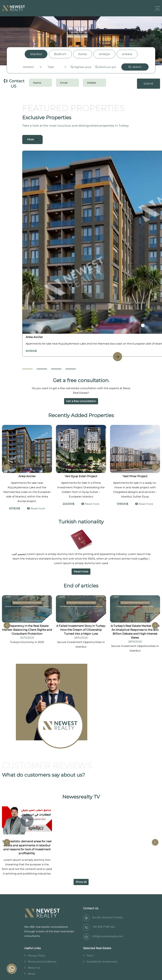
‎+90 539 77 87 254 (104, 927)
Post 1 (90, 956)
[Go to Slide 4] (71, 369)
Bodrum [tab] (60, 54)
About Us (34, 968)
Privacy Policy (37, 956)
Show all (81, 882)
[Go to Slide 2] (42, 369)
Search (135, 67)
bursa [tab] (83, 54)
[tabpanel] (81, 67)
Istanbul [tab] (36, 54)
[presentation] (130, 84)
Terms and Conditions (42, 962)
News (31, 974)
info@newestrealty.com (108, 936)
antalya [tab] (104, 54)
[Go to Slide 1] (27, 369)
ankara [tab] (127, 54)
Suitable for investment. (102, 962)
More (30, 139)
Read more (36, 508)
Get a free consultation (81, 401)
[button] (155, 467)
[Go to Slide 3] (56, 369)
